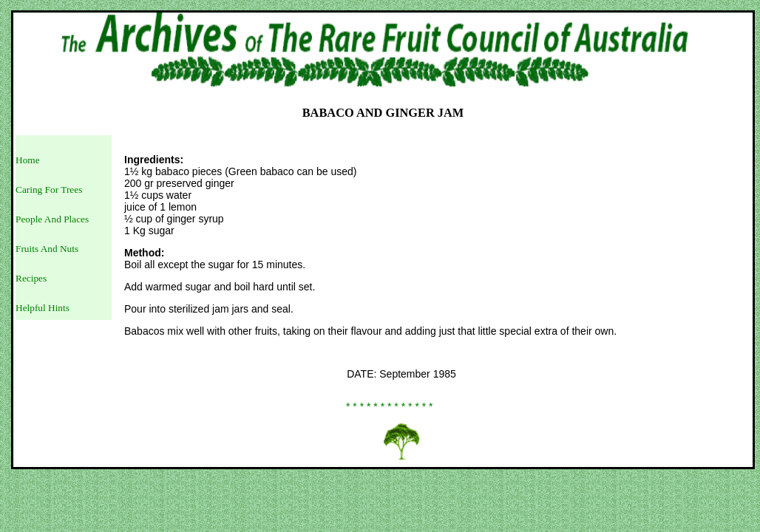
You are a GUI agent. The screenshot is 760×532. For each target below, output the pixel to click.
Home (28, 160)
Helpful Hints (43, 308)
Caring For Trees (49, 190)
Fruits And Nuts (47, 249)
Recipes (31, 278)
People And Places (52, 219)
